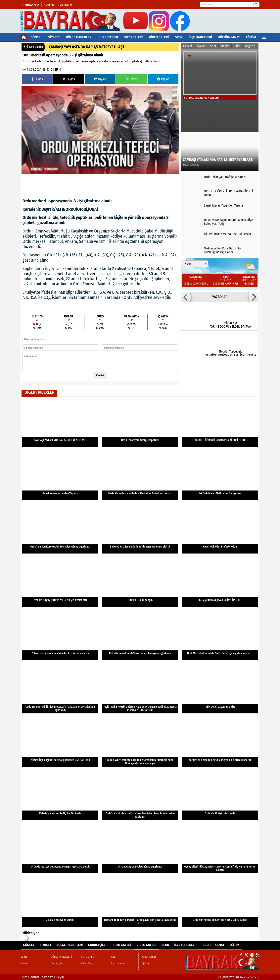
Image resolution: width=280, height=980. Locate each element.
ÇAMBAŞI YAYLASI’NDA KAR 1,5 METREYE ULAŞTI (87, 47)
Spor (179, 37)
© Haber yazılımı (238, 977)
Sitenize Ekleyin (53, 977)
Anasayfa (31, 5)
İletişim (65, 5)
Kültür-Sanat (229, 37)
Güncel (36, 37)
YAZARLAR (220, 297)
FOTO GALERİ (134, 37)
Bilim (237, 46)
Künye (49, 5)
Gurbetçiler (108, 37)
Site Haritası (31, 977)
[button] (186, 297)
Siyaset (54, 37)
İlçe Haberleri (200, 37)
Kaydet (100, 375)
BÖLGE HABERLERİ (79, 37)
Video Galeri (159, 37)
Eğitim (251, 37)
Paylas (37, 79)
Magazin (250, 46)
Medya (225, 46)
